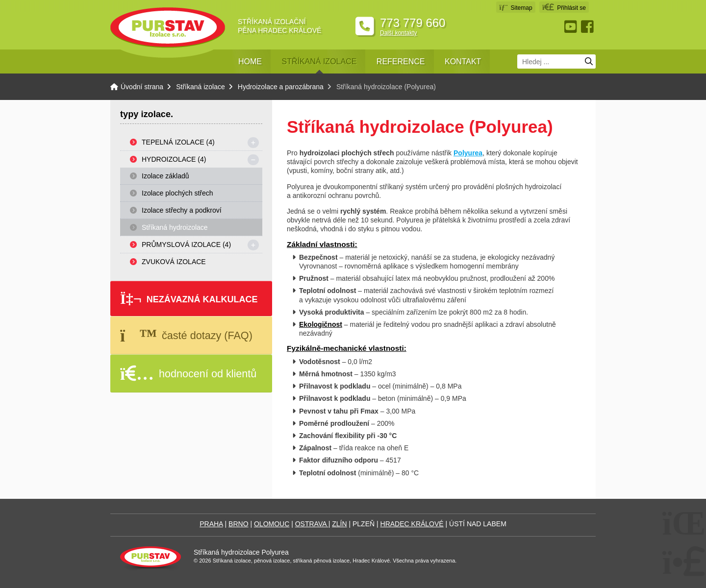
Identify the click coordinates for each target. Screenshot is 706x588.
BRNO (238, 524)
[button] (564, 7)
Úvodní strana (168, 28)
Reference (401, 61)
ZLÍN (339, 524)
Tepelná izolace (178, 142)
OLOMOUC (272, 524)
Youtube (572, 27)
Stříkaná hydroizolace (175, 227)
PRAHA (211, 524)
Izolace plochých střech (177, 193)
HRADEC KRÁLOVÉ (412, 524)
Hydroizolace (174, 159)
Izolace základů (165, 176)
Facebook (588, 27)
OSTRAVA (312, 524)
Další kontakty (398, 33)
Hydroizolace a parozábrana (281, 87)
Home (250, 61)
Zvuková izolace (174, 262)
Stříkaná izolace (319, 61)
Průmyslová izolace (186, 245)
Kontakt (463, 61)
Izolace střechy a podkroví (182, 210)
